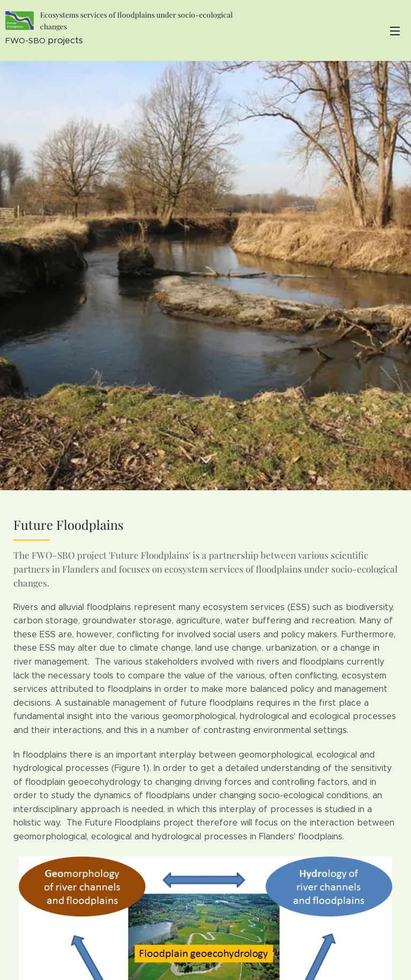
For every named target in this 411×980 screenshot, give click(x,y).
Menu (395, 31)
